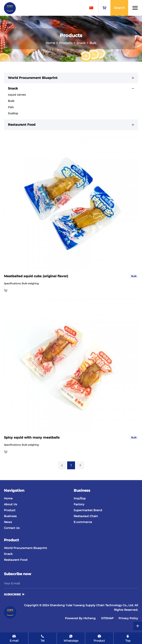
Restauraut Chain (86, 516)
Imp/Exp (80, 498)
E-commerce (83, 522)
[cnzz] (96, 618)
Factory (79, 504)
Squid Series (17, 95)
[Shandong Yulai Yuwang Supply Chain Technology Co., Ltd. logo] (10, 8)
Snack (8, 554)
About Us (10, 504)
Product (10, 510)
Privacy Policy (128, 618)
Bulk (11, 101)
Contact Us (12, 528)
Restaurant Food (16, 560)
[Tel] (43, 638)
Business (10, 516)
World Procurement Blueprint (25, 548)
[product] (99, 638)
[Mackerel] (71, 276)
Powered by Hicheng (80, 618)
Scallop (13, 113)
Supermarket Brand (88, 510)
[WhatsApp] (71, 638)
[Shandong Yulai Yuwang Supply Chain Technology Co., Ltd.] (10, 612)
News (8, 522)
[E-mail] (14, 638)
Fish (11, 107)
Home (8, 498)
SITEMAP (107, 618)
